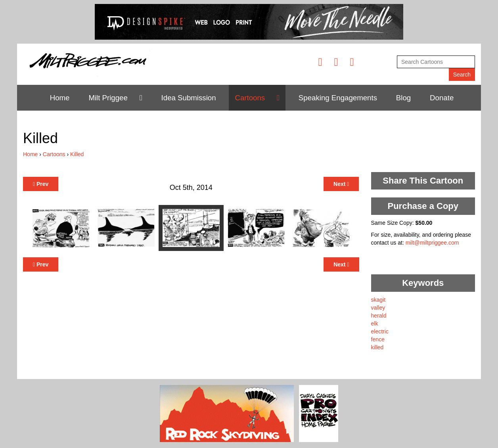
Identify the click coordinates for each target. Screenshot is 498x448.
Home (60, 98)
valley (378, 308)
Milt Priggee (108, 98)
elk (375, 324)
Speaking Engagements (338, 98)
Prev (41, 184)
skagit (378, 300)
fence (378, 339)
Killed (77, 154)
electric (380, 331)
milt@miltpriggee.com (432, 243)
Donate (442, 98)
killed (377, 347)
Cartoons (250, 98)
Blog (403, 98)
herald (379, 316)
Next (341, 184)
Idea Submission (189, 98)
